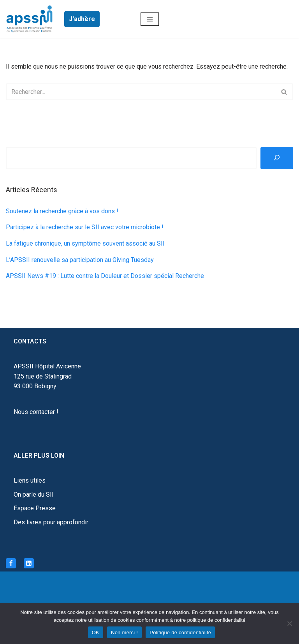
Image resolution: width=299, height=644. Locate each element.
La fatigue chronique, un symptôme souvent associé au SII (85, 243)
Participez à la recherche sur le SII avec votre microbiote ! (85, 227)
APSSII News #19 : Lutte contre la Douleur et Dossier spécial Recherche (105, 276)
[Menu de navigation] (150, 19)
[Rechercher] (141, 92)
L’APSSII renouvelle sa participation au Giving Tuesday (80, 260)
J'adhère (82, 19)
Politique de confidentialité (180, 632)
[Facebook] (11, 563)
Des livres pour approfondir (51, 522)
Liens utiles (30, 480)
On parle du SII (34, 494)
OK (96, 632)
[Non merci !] (289, 623)
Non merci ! (124, 632)
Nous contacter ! (36, 412)
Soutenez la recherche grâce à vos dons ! (62, 211)
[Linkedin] (29, 563)
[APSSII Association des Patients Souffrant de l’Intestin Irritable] (31, 19)
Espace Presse (35, 508)
